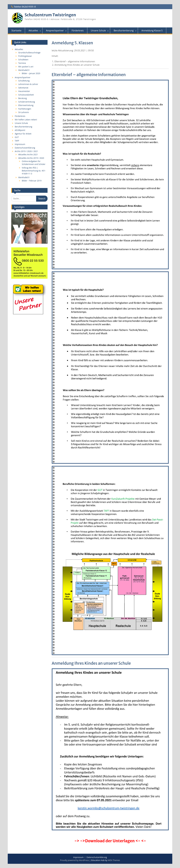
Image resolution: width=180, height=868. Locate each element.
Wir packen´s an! (26, 67)
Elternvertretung (26, 105)
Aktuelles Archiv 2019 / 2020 (31, 158)
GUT (17, 137)
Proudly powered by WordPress (75, 860)
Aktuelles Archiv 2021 (28, 154)
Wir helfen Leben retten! (26, 120)
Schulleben (23, 60)
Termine (22, 63)
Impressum (20, 144)
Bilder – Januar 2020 (31, 73)
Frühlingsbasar (25, 56)
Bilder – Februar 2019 (32, 181)
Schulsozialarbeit (26, 95)
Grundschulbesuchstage (29, 53)
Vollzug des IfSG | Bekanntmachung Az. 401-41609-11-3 (34, 171)
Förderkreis (78, 31)
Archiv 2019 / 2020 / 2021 (26, 151)
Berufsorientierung (124, 31)
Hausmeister (24, 91)
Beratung (22, 98)
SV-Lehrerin (24, 112)
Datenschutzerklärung (25, 148)
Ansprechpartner (55, 31)
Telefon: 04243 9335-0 (25, 7)
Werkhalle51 (24, 70)
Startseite (16, 31)
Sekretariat (23, 88)
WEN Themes (114, 860)
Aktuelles (33, 31)
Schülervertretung (27, 102)
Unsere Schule (98, 31)
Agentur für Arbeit (23, 134)
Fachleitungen (25, 109)
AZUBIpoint (20, 130)
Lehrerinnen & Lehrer (28, 84)
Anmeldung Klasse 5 (152, 31)
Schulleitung (24, 81)
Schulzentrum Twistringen (50, 15)
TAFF (17, 141)
